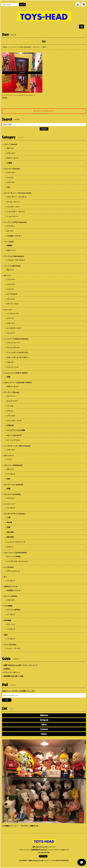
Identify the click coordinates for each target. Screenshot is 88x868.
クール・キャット (14, 202)
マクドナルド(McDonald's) (14, 256)
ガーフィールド (13, 304)
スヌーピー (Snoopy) (12, 169)
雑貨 (9, 377)
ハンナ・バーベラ (14, 648)
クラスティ (11, 226)
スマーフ (10, 289)
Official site (44, 715)
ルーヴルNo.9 (12, 294)
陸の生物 (10, 537)
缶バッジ (10, 148)
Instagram (44, 720)
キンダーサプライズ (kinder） (15, 514)
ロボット (10, 547)
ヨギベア (10, 362)
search (22, 5)
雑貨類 (10, 246)
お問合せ (7, 669)
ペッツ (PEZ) (9, 242)
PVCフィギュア (13, 158)
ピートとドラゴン (14, 440)
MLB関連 (8, 620)
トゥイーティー (13, 216)
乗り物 (10, 522)
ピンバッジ (11, 624)
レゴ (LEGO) (9, 567)
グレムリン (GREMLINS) (13, 465)
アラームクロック (14, 571)
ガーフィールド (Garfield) (14, 485)
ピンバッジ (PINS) (14, 556)
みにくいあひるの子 (14, 435)
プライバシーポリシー (12, 672)
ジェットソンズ (13, 367)
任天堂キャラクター (14, 590)
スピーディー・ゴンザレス (17, 197)
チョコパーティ (13, 401)
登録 (7, 700)
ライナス (10, 177)
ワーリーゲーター (14, 348)
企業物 (10, 163)
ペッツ (10, 459)
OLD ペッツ (11, 250)
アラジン (10, 411)
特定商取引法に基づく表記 (14, 676)
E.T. (6, 577)
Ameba (44, 734)
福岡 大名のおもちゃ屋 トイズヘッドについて (21, 665)
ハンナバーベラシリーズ (16, 542)
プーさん (10, 406)
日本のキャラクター (11, 586)
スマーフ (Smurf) (11, 144)
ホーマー (37, 47)
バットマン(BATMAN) (12, 266)
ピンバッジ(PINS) (11, 596)
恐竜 (9, 527)
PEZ (9, 187)
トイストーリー (10, 504)
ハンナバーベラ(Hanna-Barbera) (16, 339)
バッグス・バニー (14, 207)
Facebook (44, 729)
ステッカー (11, 153)
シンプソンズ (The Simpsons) (20, 47)
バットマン (11, 279)
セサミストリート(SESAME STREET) (18, 383)
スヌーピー (11, 173)
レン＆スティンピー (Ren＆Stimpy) (17, 446)
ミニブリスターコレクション (18, 561)
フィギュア (11, 474)
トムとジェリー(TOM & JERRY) (16, 373)
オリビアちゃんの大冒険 (16, 430)
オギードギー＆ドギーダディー (18, 357)
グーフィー (11, 396)
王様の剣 (10, 425)
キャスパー (11, 333)
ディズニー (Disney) (12, 392)
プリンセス (11, 416)
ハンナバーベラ (13, 314)
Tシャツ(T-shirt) (10, 645)
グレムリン (11, 299)
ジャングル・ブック (14, 421)
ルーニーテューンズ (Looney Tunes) (18, 193)
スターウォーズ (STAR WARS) (15, 553)
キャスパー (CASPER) (12, 494)
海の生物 (10, 532)
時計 (9, 479)
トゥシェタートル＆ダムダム (18, 352)
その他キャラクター (14, 236)
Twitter (44, 725)
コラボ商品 (8, 606)
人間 (9, 518)
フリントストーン (14, 343)
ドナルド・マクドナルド (16, 260)
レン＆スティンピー (14, 328)
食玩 (6, 635)
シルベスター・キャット (16, 212)
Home (5, 47)
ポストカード (9, 456)
